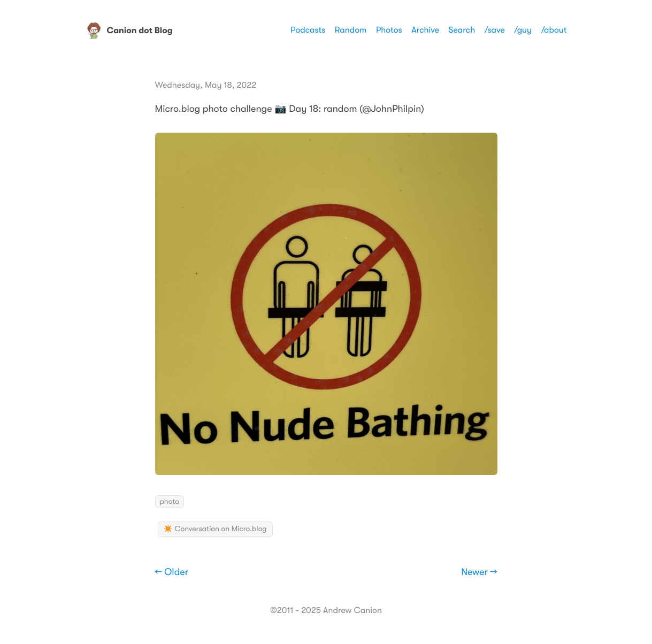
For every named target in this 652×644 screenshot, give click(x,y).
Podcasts (308, 30)
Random (351, 30)
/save (495, 30)
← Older (172, 572)
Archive (425, 30)
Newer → (479, 572)
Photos (389, 30)
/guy (523, 30)
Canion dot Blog (129, 30)
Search (462, 30)
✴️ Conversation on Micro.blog (215, 529)
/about (554, 30)
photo (170, 502)
